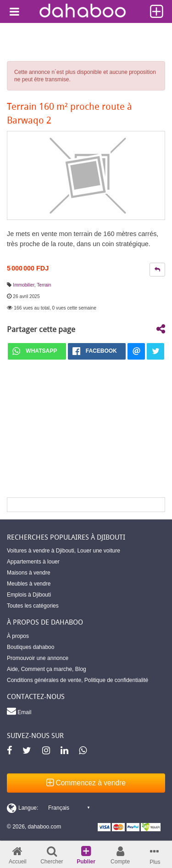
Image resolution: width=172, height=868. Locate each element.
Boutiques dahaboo (31, 647)
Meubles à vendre (29, 584)
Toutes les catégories (33, 606)
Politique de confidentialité (116, 680)
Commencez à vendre (86, 783)
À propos (18, 636)
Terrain (44, 285)
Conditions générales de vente (44, 680)
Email (19, 711)
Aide (12, 669)
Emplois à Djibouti (29, 595)
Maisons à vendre (29, 573)
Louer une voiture (98, 551)
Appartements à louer (33, 562)
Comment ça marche (47, 669)
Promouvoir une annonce (38, 658)
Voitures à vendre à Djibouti (41, 551)
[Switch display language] (48, 808)
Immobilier (23, 285)
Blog (81, 669)
